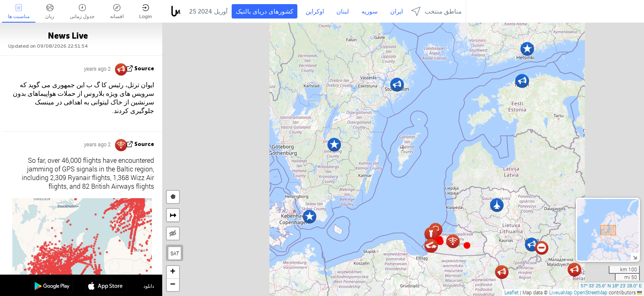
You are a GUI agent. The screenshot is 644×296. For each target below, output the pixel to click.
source (144, 68)
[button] (440, 242)
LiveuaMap (561, 292)
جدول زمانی (82, 12)
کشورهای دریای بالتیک (264, 12)
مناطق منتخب (436, 11)
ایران (397, 12)
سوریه (370, 12)
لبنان (343, 12)
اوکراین (315, 12)
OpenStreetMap (591, 292)
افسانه (117, 12)
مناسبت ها (19, 12)
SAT (175, 253)
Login (146, 12)
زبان (50, 12)
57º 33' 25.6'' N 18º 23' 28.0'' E (611, 286)
